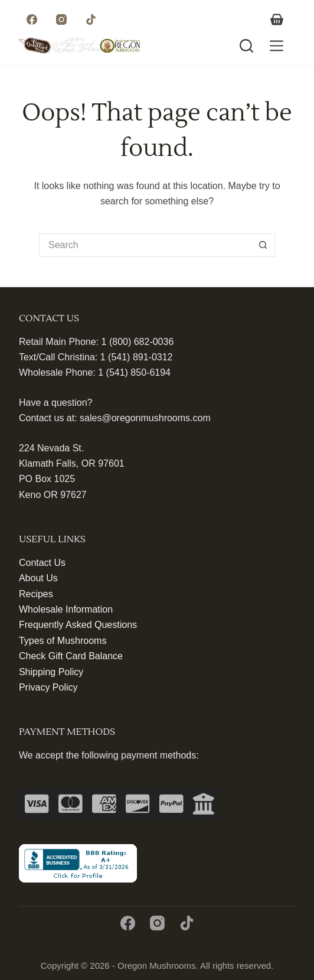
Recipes (36, 594)
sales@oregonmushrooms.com (145, 418)
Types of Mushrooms (63, 641)
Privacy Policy (48, 687)
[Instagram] (62, 19)
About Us (38, 578)
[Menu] (277, 46)
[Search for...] (145, 245)
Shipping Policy (51, 672)
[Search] (246, 46)
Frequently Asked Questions (78, 625)
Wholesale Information (66, 609)
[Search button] (263, 245)
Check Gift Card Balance (71, 656)
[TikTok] (91, 19)
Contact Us (42, 563)
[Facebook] (32, 19)
